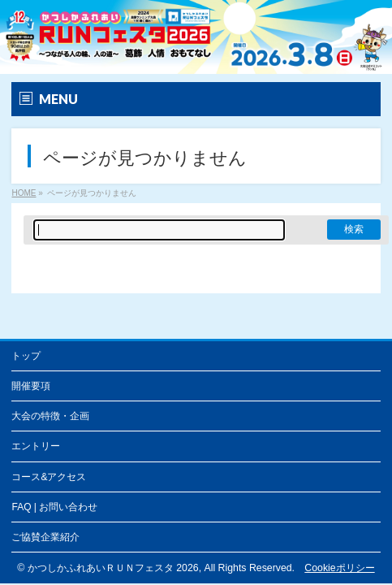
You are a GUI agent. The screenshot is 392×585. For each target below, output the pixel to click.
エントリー (36, 446)
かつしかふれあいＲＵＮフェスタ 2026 (113, 568)
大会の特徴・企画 (50, 416)
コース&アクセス (49, 477)
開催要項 (31, 386)
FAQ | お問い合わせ (54, 507)
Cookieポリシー (339, 568)
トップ (26, 356)
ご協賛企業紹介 (45, 537)
